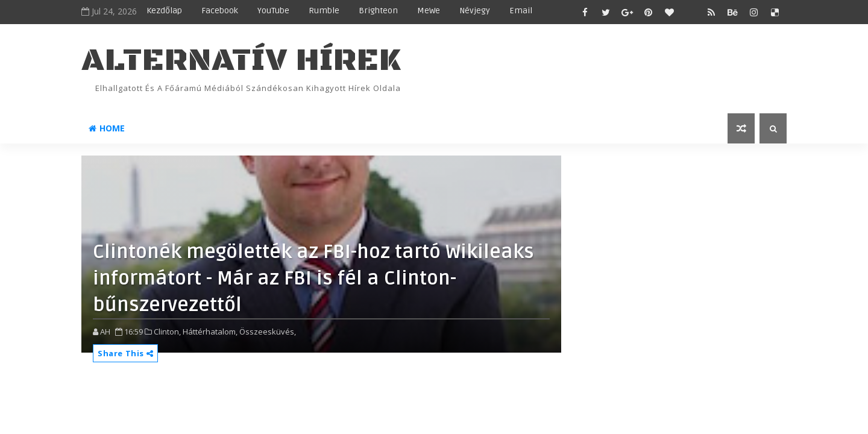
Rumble (324, 11)
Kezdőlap (164, 11)
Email (521, 11)
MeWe (429, 11)
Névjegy (475, 11)
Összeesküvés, (268, 332)
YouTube (273, 11)
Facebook (220, 11)
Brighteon (378, 11)
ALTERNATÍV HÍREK (241, 61)
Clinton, (167, 332)
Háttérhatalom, (210, 332)
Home (107, 128)
